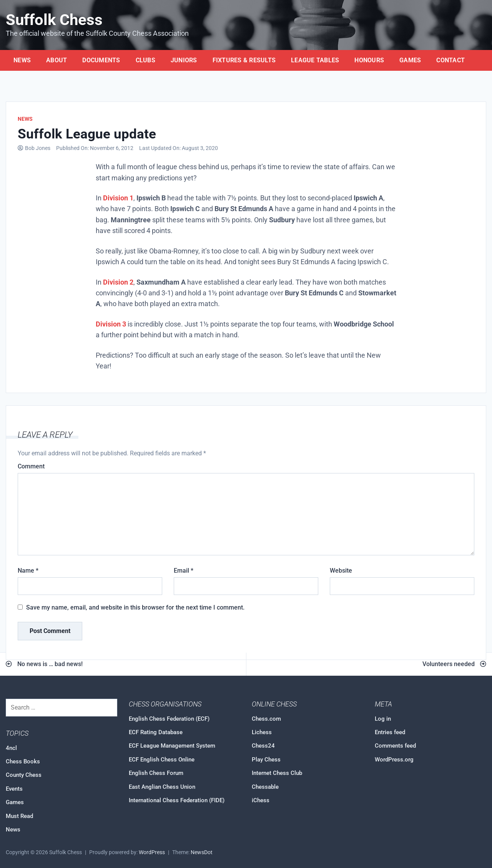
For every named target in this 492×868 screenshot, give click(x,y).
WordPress (152, 852)
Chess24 (263, 746)
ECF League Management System (172, 746)
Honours (369, 60)
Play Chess (266, 760)
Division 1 (118, 198)
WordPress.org (394, 760)
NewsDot (202, 852)
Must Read (19, 816)
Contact (450, 60)
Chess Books (23, 761)
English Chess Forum (156, 773)
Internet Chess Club (277, 773)
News (22, 60)
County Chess (24, 775)
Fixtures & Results (244, 60)
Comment (31, 466)
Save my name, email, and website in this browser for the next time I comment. (135, 607)
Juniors (184, 60)
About (57, 60)
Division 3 (111, 324)
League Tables (315, 60)
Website (341, 571)
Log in (383, 719)
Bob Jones (38, 148)
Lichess (262, 732)
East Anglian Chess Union (162, 787)
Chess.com (266, 719)
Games (410, 60)
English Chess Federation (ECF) (169, 719)
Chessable (265, 787)
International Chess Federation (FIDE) (177, 800)
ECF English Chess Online (162, 760)
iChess (261, 800)
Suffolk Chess (54, 20)
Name (28, 571)
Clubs (145, 60)
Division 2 (118, 282)
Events (14, 789)
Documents (101, 60)
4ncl (11, 748)
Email (184, 571)
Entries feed (390, 732)
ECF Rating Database (156, 732)
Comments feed (395, 746)
